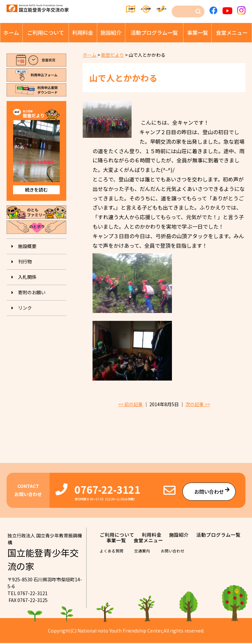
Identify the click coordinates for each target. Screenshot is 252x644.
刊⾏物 (25, 261)
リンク (25, 308)
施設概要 (27, 246)
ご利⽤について (46, 32)
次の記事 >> (198, 405)
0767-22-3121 (107, 490)
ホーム (11, 32)
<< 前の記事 (130, 405)
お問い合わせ (160, 9)
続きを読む (36, 190)
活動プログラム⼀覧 (154, 32)
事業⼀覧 (198, 32)
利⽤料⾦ (83, 32)
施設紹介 (111, 32)
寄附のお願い (32, 292)
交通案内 (99, 9)
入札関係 (27, 277)
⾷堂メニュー (232, 32)
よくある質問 (128, 9)
